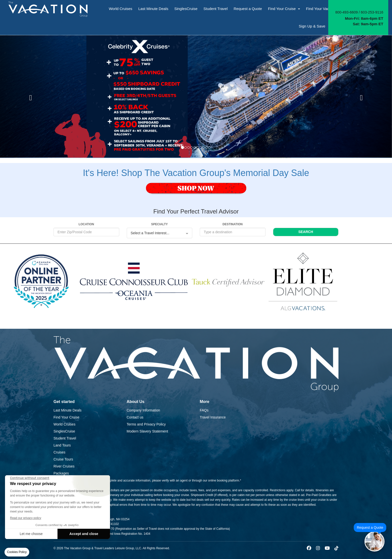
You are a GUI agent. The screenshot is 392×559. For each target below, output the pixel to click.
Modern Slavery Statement (147, 431)
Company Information (143, 410)
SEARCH (306, 232)
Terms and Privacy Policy (146, 424)
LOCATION (86, 224)
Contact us (135, 417)
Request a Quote (248, 9)
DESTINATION (232, 224)
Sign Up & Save (312, 26)
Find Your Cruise (284, 9)
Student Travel (216, 9)
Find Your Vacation (324, 9)
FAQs (204, 410)
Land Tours (62, 445)
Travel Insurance (213, 417)
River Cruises (64, 466)
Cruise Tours (63, 459)
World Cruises (120, 9)
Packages (61, 473)
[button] (29, 96)
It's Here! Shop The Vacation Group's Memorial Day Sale (196, 173)
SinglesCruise (186, 9)
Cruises (59, 452)
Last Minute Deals (153, 9)
